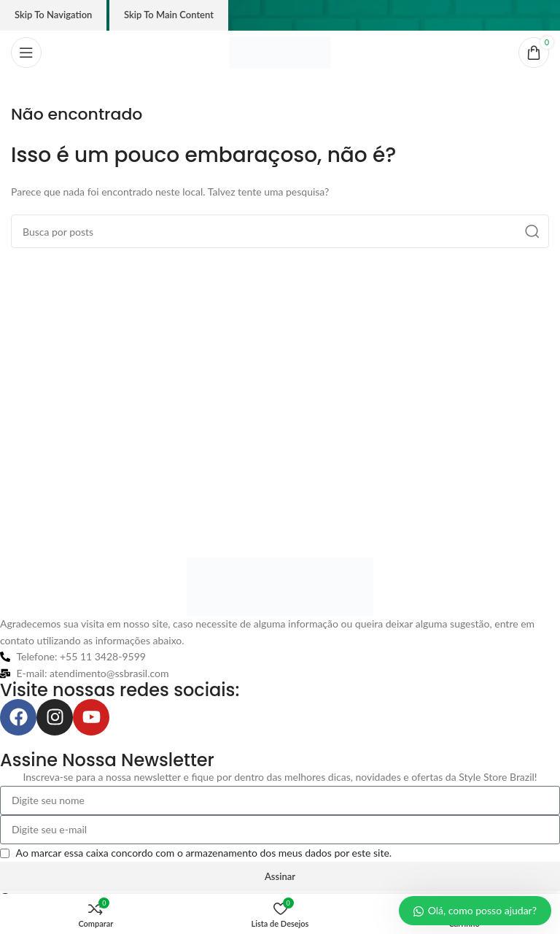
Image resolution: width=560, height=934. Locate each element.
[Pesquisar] (280, 231)
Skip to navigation (53, 15)
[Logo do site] (280, 51)
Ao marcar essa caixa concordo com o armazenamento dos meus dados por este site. (204, 853)
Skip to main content (169, 15)
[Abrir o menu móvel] (26, 53)
